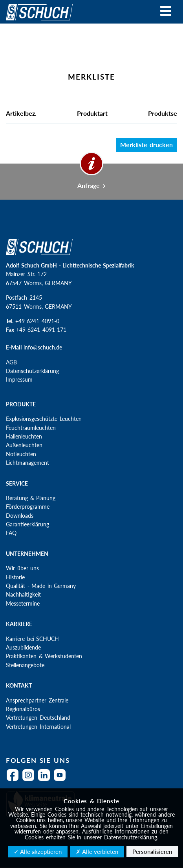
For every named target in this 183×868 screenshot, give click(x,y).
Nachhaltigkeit (23, 594)
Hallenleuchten (24, 436)
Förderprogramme (28, 507)
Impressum (19, 379)
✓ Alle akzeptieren (38, 852)
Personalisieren (152, 852)
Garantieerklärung (27, 524)
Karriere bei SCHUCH (32, 639)
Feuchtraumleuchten (31, 428)
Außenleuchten (24, 445)
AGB (11, 362)
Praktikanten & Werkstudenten (44, 656)
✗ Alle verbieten (97, 852)
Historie (15, 577)
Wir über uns (22, 568)
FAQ (11, 533)
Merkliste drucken (146, 145)
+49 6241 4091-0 (37, 321)
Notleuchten (21, 454)
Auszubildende (23, 647)
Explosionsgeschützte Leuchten (44, 419)
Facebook (15, 780)
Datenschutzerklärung (32, 371)
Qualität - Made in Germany (41, 586)
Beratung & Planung (31, 498)
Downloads (20, 516)
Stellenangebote (25, 665)
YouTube (62, 780)
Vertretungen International (38, 727)
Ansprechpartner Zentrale (37, 700)
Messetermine (23, 603)
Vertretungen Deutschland (38, 718)
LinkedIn (46, 780)
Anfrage (92, 185)
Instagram (30, 780)
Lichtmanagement (27, 463)
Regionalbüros (23, 709)
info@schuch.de (43, 347)
